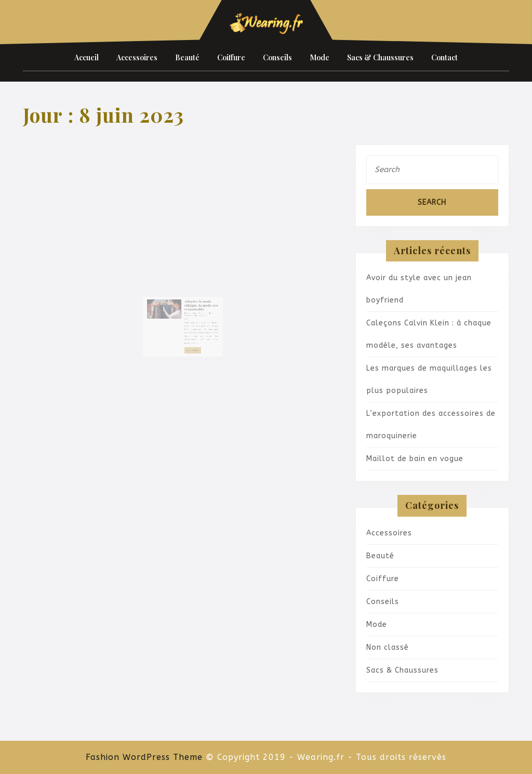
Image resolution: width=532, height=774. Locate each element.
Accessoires (137, 57)
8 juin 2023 (190, 315)
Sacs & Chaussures (380, 57)
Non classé (388, 647)
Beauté (187, 57)
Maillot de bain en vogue (415, 459)
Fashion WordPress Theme (144, 757)
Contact (444, 57)
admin (199, 315)
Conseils (277, 57)
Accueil (87, 57)
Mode (320, 57)
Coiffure (231, 57)
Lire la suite (191, 345)
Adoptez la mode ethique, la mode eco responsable (197, 309)
